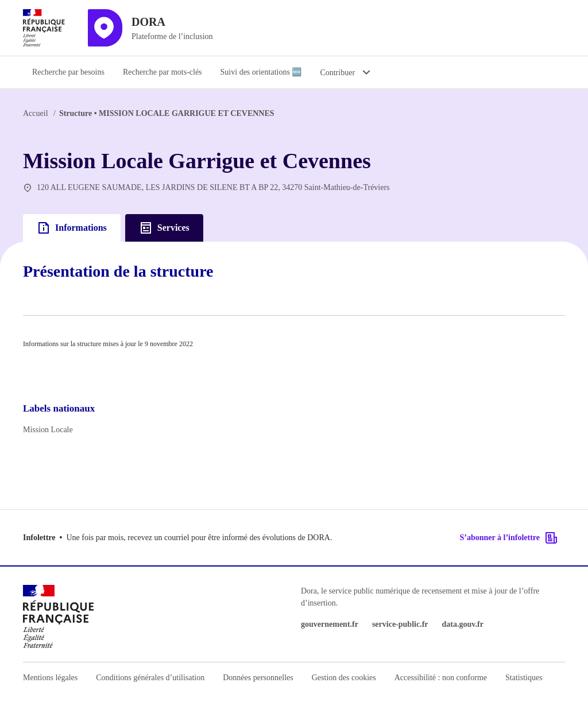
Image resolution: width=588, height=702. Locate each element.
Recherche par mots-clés (163, 72)
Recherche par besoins (68, 72)
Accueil (36, 113)
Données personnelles (258, 678)
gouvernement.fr (330, 624)
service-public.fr (400, 624)
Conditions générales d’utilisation (150, 678)
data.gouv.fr (463, 624)
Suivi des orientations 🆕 (261, 72)
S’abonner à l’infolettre (509, 538)
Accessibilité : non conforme (441, 678)
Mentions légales (50, 678)
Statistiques (524, 678)
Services (164, 228)
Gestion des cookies (344, 678)
